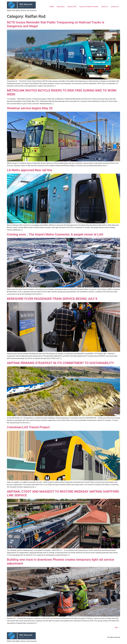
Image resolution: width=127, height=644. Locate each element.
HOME (52, 7)
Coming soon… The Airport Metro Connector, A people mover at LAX (55, 234)
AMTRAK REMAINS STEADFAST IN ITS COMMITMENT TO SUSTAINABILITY (60, 363)
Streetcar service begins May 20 (30, 108)
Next (117, 627)
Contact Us (115, 7)
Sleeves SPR (72, 7)
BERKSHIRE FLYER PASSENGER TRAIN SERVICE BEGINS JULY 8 (52, 299)
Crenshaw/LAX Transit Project (28, 427)
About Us (105, 7)
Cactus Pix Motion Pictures (89, 7)
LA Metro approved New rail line (30, 170)
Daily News (61, 7)
